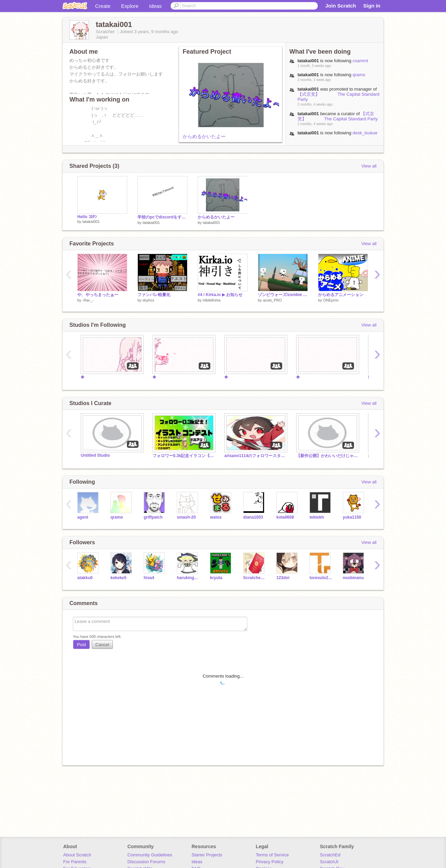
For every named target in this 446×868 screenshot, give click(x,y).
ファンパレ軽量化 (154, 295)
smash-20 (186, 517)
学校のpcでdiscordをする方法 (162, 217)
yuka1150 (352, 517)
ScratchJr (329, 862)
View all (369, 166)
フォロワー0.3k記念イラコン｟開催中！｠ (183, 456)
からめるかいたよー (204, 136)
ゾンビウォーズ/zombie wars (283, 295)
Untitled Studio (95, 455)
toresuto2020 (321, 578)
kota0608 (285, 517)
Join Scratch (341, 6)
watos (216, 517)
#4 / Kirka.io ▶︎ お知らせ (220, 295)
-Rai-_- (88, 300)
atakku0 (85, 578)
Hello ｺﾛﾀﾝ (87, 217)
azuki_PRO (273, 300)
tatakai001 (91, 222)
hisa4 (149, 578)
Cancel (102, 645)
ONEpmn (331, 300)
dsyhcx (148, 300)
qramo (359, 75)
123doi (283, 578)
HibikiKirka (212, 300)
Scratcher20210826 (255, 578)
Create (103, 6)
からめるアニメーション (341, 295)
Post (81, 645)
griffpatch (153, 517)
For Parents (75, 862)
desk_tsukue (365, 133)
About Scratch (77, 855)
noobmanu (353, 578)
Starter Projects (207, 855)
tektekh (317, 517)
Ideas (155, 6)
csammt (360, 61)
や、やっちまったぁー (98, 295)
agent (83, 517)
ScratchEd (330, 855)
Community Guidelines (150, 855)
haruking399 (188, 578)
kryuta (216, 578)
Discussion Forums (146, 862)
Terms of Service (272, 855)
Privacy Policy (270, 862)
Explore (130, 6)
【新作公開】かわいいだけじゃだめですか (327, 456)
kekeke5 (119, 578)
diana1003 (253, 517)
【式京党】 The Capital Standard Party (338, 116)
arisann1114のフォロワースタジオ (255, 456)
